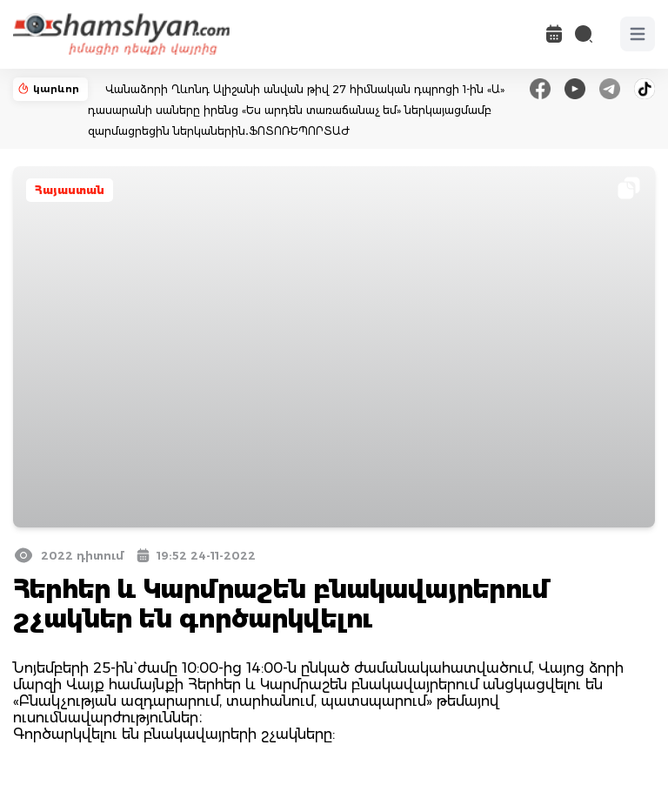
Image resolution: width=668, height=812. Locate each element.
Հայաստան (70, 190)
